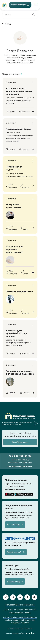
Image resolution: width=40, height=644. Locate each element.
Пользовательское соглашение (20, 605)
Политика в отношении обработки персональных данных (20, 611)
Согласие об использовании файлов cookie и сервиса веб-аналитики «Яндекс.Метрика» (20, 620)
